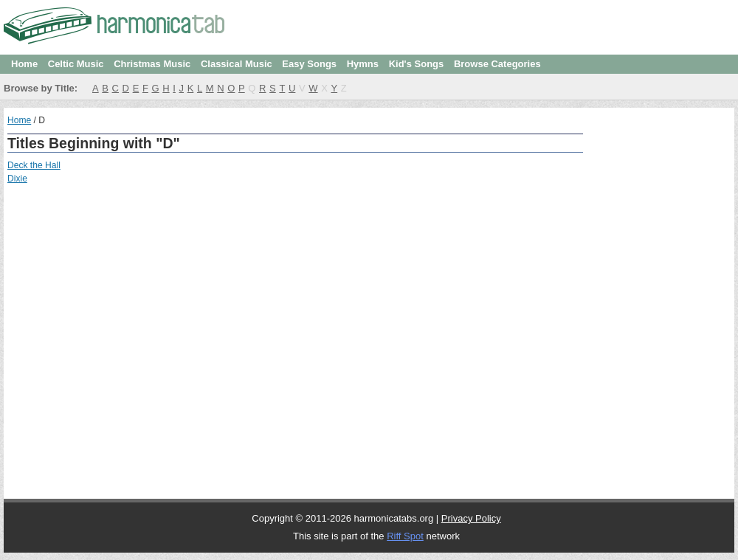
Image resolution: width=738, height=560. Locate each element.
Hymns (363, 64)
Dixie (17, 179)
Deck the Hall (34, 165)
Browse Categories (497, 64)
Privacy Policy (471, 518)
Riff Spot (405, 536)
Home (24, 64)
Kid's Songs (417, 64)
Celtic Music (76, 64)
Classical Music (237, 64)
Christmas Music (152, 64)
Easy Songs (309, 64)
